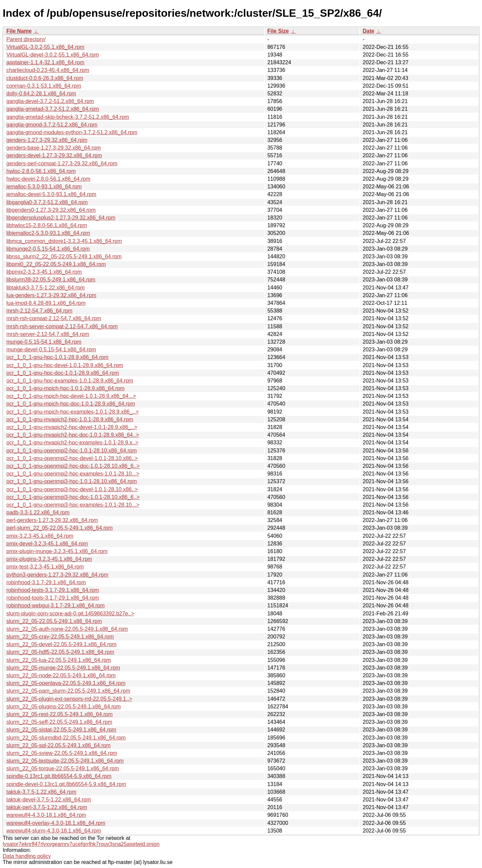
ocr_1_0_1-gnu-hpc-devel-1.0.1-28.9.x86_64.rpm (65, 365)
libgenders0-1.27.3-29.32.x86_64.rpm (51, 210)
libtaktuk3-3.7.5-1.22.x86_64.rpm (46, 288)
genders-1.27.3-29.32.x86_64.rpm (47, 140)
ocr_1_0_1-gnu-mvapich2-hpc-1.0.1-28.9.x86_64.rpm (70, 419)
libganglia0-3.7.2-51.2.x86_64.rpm (47, 202)
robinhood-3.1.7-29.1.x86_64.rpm (46, 582)
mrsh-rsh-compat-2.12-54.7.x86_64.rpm (54, 318)
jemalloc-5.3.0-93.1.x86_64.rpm (44, 187)
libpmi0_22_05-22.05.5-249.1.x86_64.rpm (56, 264)
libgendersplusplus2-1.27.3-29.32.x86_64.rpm (61, 218)
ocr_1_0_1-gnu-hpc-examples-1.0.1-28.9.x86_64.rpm (70, 381)
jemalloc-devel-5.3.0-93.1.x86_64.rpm (51, 194)
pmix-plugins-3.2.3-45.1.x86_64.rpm (49, 559)
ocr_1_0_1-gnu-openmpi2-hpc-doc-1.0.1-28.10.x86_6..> (73, 466)
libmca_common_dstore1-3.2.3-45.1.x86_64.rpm (64, 241)
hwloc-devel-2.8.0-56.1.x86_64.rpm (48, 179)
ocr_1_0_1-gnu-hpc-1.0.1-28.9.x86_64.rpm (57, 357)
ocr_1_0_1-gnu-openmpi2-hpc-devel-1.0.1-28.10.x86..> (72, 458)
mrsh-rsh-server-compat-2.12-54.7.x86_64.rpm (62, 326)
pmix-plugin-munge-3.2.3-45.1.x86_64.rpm (57, 551)
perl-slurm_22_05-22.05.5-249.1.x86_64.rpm (60, 528)
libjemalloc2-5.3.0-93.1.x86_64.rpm (48, 233)
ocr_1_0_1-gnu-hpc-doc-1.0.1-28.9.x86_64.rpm (63, 373)
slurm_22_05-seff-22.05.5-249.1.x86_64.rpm (59, 722)
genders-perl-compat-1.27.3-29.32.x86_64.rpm (62, 163)
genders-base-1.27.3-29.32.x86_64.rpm (54, 148)
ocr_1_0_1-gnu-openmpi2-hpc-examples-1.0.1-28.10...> (73, 474)
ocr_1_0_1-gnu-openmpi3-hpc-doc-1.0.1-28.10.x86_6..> (73, 497)
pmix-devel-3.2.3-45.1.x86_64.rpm (47, 544)
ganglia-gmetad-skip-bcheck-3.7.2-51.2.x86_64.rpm (68, 117)
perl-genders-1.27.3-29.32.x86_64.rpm (52, 520)
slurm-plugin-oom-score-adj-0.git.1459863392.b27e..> (70, 614)
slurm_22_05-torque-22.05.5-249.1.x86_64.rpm (63, 768)
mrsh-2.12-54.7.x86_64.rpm (39, 311)
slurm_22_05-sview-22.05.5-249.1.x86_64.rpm (62, 753)
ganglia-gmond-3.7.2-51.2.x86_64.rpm (52, 125)
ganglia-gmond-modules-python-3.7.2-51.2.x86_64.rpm (72, 132)
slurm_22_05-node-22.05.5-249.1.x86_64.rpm (61, 675)
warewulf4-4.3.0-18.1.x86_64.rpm (46, 815)
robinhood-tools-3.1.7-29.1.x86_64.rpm (53, 598)
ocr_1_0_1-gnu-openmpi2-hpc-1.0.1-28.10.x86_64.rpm (72, 451)
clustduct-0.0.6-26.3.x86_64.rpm (45, 78)
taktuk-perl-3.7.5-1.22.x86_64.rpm (47, 807)
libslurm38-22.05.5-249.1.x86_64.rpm (51, 280)
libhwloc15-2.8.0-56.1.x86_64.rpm (47, 225)
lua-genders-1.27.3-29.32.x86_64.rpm (51, 295)
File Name (19, 31)
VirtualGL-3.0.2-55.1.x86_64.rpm (45, 47)
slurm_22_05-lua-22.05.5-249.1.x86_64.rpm (59, 660)
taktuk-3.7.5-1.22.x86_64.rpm (41, 792)
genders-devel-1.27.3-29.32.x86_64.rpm (54, 155)
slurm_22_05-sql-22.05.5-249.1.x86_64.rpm (58, 745)
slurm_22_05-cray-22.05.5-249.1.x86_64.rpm (60, 637)
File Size (278, 31)
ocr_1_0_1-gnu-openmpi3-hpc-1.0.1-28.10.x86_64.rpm (72, 481)
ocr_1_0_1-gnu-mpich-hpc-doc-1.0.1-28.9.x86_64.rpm (71, 404)
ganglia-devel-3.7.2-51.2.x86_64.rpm (50, 101)
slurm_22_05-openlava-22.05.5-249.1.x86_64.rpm (66, 683)
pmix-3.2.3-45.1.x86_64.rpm (40, 536)
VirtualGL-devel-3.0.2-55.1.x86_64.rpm (53, 55)
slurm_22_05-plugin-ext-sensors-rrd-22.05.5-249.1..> (69, 699)
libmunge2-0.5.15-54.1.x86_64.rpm (48, 249)
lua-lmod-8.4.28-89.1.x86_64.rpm (46, 303)
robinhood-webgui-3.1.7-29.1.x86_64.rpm (56, 605)
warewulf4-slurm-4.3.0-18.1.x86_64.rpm (54, 831)
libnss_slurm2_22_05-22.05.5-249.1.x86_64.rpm (64, 256)
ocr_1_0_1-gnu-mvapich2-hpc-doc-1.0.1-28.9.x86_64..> (73, 435)
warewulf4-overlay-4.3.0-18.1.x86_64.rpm (56, 823)
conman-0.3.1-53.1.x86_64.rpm (44, 86)
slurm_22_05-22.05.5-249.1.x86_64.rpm (54, 621)
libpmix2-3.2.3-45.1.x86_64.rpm (44, 272)
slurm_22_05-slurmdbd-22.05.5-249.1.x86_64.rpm (66, 738)
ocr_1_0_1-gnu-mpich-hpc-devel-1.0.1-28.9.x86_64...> (71, 396)
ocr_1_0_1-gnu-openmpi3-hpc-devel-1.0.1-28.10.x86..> (72, 489)
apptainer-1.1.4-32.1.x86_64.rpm (45, 62)
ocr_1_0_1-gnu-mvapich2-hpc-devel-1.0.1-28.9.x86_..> (72, 427)
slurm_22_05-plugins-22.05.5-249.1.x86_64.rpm (64, 707)
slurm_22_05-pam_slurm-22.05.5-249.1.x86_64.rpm (68, 691)
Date (368, 31)
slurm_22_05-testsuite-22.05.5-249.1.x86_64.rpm (65, 761)
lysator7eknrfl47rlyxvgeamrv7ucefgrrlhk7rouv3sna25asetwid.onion (81, 844)
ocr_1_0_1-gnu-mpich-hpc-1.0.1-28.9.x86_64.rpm (65, 388)
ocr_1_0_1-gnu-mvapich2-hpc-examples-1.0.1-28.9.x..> (72, 443)
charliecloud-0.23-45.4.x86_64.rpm (48, 70)
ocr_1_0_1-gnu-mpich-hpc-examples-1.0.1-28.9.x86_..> (72, 412)
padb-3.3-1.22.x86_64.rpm (38, 512)
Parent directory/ (26, 39)
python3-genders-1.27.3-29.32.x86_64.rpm (57, 575)
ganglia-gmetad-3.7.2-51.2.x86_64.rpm (53, 109)
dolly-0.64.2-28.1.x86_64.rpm (41, 94)
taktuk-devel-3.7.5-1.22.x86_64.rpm (49, 800)
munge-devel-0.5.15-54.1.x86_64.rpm (51, 350)
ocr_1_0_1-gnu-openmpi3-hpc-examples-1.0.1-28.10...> (73, 505)
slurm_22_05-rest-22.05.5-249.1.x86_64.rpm (60, 714)
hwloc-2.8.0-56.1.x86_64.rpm (41, 171)
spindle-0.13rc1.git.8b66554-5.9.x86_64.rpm (59, 776)
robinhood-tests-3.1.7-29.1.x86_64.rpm (53, 590)
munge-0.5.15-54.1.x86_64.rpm (44, 342)
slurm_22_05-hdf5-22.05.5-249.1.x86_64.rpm (60, 652)
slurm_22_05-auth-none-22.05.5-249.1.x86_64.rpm (67, 629)
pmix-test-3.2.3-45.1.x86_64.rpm (45, 567)
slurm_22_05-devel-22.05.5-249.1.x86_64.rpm (61, 644)
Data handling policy (27, 856)
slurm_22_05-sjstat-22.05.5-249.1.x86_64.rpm (61, 730)
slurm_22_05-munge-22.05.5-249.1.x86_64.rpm (63, 668)
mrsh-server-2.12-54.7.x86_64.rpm (48, 334)
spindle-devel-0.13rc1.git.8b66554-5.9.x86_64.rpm (66, 784)
